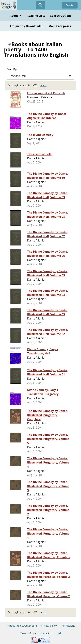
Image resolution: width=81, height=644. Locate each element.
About (16, 16)
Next (43, 85)
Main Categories (60, 26)
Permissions (68, 626)
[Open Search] (41, 5)
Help (60, 633)
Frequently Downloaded (27, 26)
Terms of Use (28, 633)
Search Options (61, 16)
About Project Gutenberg (22, 626)
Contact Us (46, 633)
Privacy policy (49, 626)
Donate (70, 5)
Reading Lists (36, 16)
